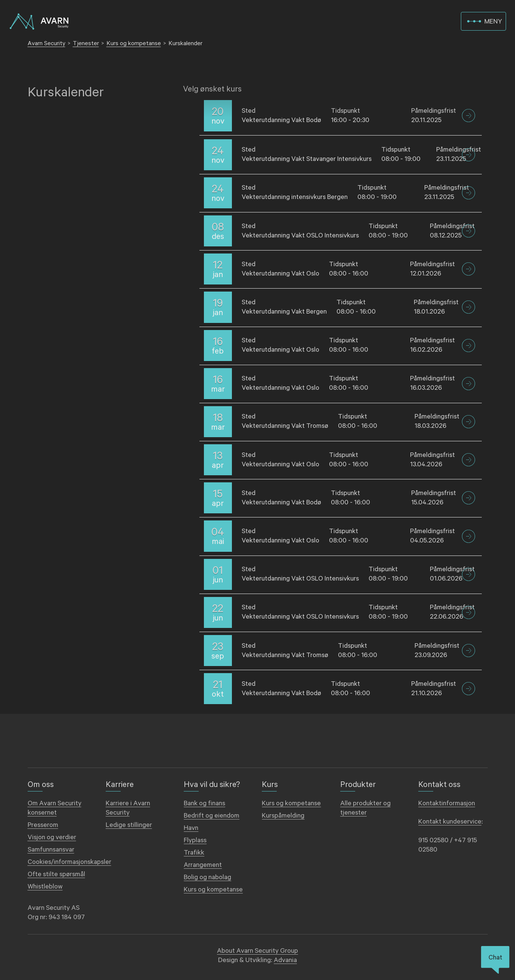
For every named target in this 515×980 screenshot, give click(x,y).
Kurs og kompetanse (134, 43)
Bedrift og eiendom (212, 816)
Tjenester (86, 43)
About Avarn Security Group (257, 951)
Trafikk (194, 853)
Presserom (43, 825)
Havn (191, 828)
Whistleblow (45, 887)
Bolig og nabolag (207, 877)
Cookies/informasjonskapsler (69, 862)
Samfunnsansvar (51, 850)
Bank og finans (204, 803)
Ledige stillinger (129, 825)
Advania (285, 960)
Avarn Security (46, 43)
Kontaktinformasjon (447, 803)
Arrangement (203, 865)
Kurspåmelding (283, 816)
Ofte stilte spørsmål (56, 874)
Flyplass (195, 840)
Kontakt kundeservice (450, 822)
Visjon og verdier (52, 837)
